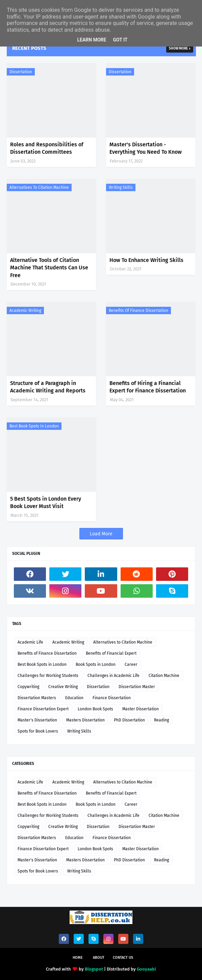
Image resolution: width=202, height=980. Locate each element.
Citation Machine (164, 676)
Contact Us (123, 958)
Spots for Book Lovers (38, 731)
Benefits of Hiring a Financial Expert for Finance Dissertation (148, 387)
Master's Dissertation (37, 720)
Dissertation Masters (37, 698)
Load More (101, 534)
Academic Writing (25, 310)
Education (74, 698)
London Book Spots (95, 709)
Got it (120, 40)
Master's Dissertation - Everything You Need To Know (146, 148)
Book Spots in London (96, 664)
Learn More (92, 40)
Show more (178, 49)
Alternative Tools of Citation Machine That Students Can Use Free (49, 268)
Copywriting (28, 687)
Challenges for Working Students (48, 676)
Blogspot (94, 969)
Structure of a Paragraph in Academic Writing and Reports (48, 387)
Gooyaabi (146, 969)
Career (131, 664)
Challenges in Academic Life (113, 676)
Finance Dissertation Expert (43, 709)
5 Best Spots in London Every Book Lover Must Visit (46, 502)
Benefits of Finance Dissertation (138, 310)
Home (78, 958)
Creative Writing (63, 687)
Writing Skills (121, 187)
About (99, 958)
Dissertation (21, 72)
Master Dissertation (141, 709)
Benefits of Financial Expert (111, 653)
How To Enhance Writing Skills (146, 260)
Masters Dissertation (85, 720)
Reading (161, 720)
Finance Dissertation (112, 698)
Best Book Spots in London (34, 426)
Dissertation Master (137, 687)
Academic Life (30, 642)
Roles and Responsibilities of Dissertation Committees (47, 148)
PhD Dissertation (129, 720)
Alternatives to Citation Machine (39, 187)
